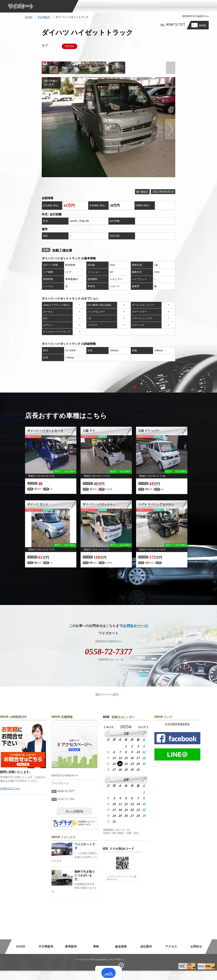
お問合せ (196, 956)
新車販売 (71, 956)
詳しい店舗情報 (83, 821)
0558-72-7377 (176, 24)
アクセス (171, 956)
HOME (29, 17)
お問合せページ (135, 626)
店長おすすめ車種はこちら (66, 416)
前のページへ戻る (108, 699)
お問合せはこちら (18, 798)
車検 (96, 956)
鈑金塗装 (121, 956)
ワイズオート (21, 6)
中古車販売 (44, 17)
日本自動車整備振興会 (186, 733)
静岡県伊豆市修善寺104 (196, 16)
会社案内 (146, 956)
